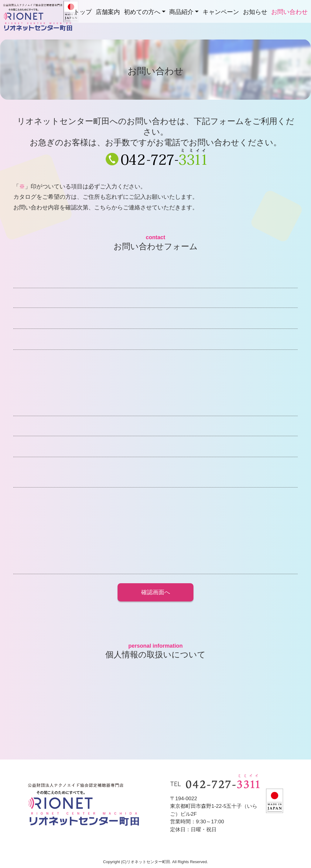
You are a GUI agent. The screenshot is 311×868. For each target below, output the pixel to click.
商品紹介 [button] (181, 12)
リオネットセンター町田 (42, 30)
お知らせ (255, 12)
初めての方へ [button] (142, 12)
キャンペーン (221, 12)
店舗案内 (108, 12)
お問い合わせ (289, 12)
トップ (83, 12)
